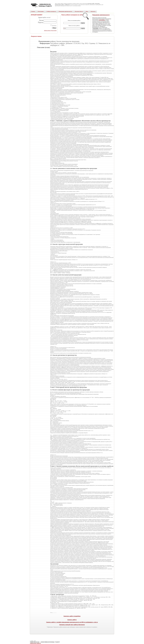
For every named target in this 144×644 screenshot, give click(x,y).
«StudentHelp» (102, 20)
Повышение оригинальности (101, 15)
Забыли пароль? (47, 30)
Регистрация (54, 30)
